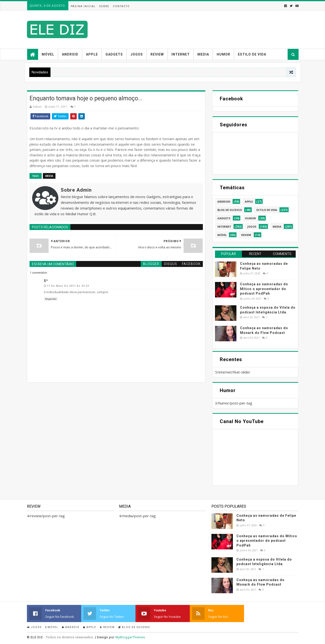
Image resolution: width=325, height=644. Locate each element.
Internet (181, 54)
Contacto (121, 6)
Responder (51, 299)
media (49, 176)
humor (250, 218)
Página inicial (83, 6)
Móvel (48, 54)
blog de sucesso (230, 210)
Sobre (104, 6)
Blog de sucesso (134, 627)
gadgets (224, 218)
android (224, 202)
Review (157, 54)
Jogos (137, 54)
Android (70, 54)
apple (249, 202)
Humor (223, 54)
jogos (252, 227)
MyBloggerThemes (130, 637)
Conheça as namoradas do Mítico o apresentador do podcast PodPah (264, 289)
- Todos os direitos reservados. (69, 637)
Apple (92, 54)
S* (46, 281)
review (246, 235)
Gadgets (114, 54)
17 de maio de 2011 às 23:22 (68, 286)
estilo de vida (267, 210)
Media (203, 54)
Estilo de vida (252, 54)
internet (224, 227)
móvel (222, 235)
